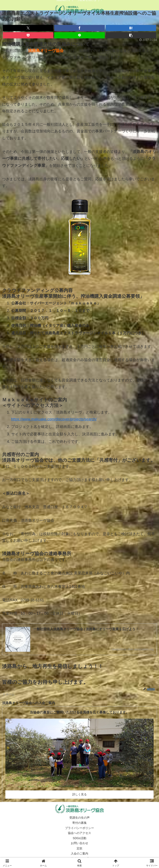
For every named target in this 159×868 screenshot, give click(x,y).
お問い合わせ (79, 843)
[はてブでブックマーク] (131, 28)
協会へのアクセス (79, 833)
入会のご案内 (79, 853)
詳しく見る (79, 795)
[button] (131, 35)
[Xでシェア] (28, 28)
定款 (79, 848)
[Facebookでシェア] (79, 28)
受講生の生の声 (79, 818)
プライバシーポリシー (79, 828)
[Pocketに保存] (28, 35)
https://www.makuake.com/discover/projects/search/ (54, 419)
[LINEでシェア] (79, 35)
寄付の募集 (79, 823)
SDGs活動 (79, 838)
